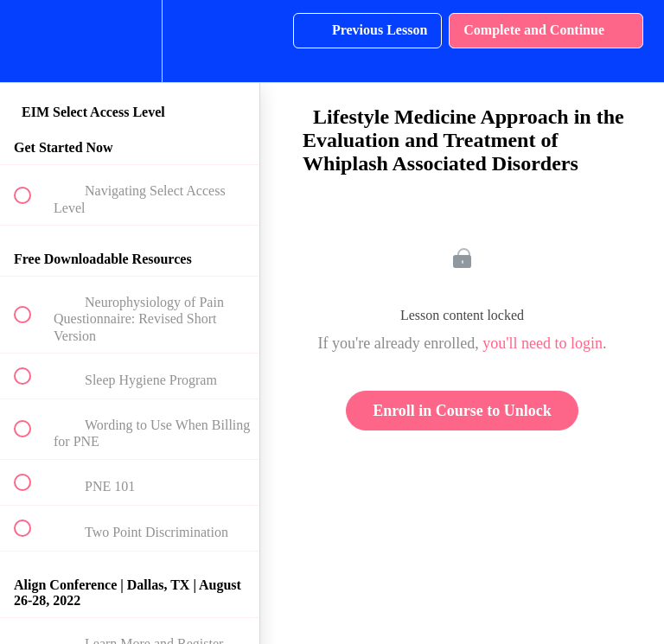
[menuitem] (130, 41)
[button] (32, 41)
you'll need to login (543, 343)
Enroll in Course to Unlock (462, 411)
